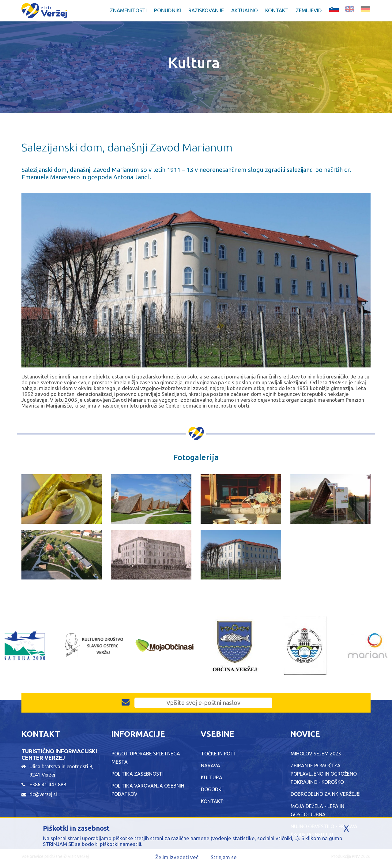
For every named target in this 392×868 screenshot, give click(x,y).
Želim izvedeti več (177, 857)
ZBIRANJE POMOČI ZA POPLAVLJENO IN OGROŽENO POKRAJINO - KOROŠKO (324, 774)
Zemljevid (309, 10)
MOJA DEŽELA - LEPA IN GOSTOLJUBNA (317, 810)
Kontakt (277, 10)
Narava (211, 766)
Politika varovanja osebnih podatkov (148, 790)
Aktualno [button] (245, 10)
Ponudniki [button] (168, 10)
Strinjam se (224, 857)
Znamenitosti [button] (128, 10)
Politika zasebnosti (138, 774)
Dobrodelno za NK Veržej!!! (326, 794)
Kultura (212, 777)
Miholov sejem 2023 (316, 754)
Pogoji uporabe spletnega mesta (146, 758)
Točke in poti (218, 754)
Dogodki (212, 789)
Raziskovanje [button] (206, 10)
